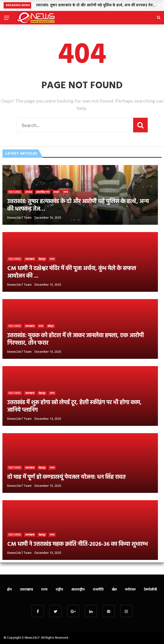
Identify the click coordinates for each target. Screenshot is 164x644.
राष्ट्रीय (59, 589)
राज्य (66, 192)
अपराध (29, 192)
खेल (114, 589)
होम (9, 589)
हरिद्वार (51, 326)
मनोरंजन (130, 589)
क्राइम (56, 192)
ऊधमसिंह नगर (43, 192)
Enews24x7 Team (19, 218)
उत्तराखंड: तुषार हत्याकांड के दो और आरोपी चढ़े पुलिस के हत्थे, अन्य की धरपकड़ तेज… (96, 5)
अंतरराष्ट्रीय (78, 589)
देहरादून (42, 259)
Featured (15, 192)
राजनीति (98, 589)
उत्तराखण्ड (30, 259)
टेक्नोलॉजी (150, 589)
